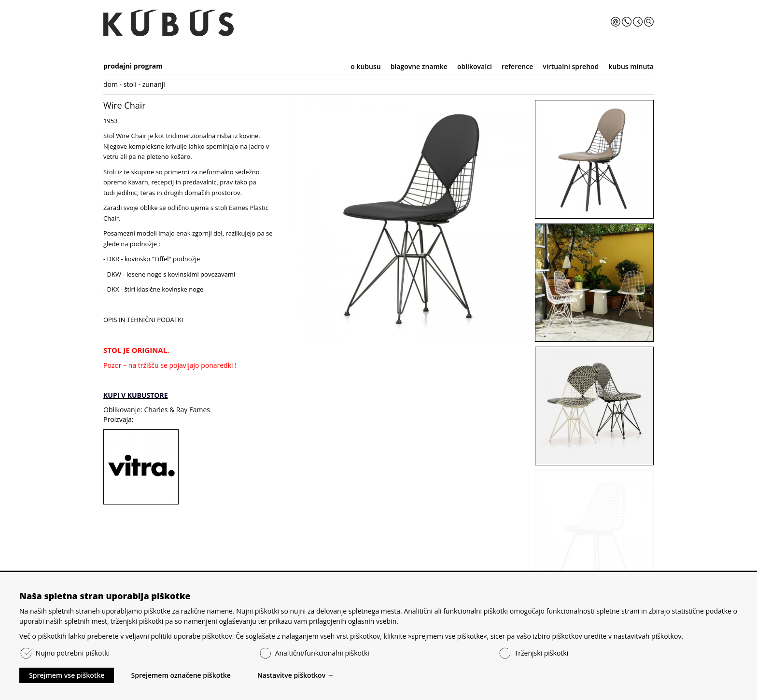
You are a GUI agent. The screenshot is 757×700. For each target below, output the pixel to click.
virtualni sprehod (571, 66)
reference (517, 66)
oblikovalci (475, 66)
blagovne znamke (419, 66)
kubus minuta (631, 66)
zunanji (154, 84)
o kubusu (365, 66)
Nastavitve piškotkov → (296, 675)
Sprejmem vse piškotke (67, 675)
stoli (130, 84)
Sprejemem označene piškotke (181, 675)
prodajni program (133, 66)
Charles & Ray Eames (177, 410)
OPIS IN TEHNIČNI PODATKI (143, 320)
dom (111, 84)
